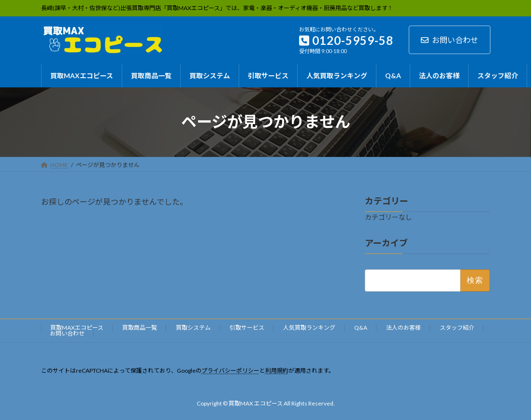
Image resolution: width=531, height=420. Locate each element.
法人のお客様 (403, 328)
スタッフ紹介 (457, 328)
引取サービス (247, 328)
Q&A (361, 328)
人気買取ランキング (309, 328)
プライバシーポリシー (230, 371)
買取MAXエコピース (77, 328)
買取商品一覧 (140, 328)
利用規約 (277, 371)
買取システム (193, 328)
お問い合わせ (450, 40)
